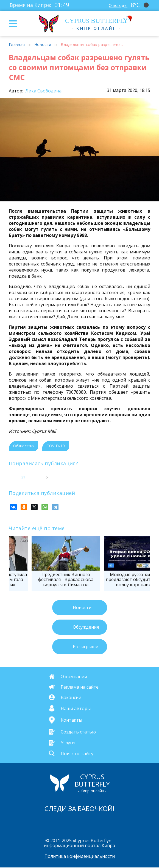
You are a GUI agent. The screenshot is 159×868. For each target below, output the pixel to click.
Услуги (68, 743)
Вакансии (71, 697)
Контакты (71, 720)
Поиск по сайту (77, 753)
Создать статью (78, 732)
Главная (17, 44)
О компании (74, 676)
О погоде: (116, 5)
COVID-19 (56, 446)
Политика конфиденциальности (80, 857)
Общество (23, 446)
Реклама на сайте (80, 687)
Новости (43, 44)
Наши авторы (76, 708)
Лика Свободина (43, 91)
